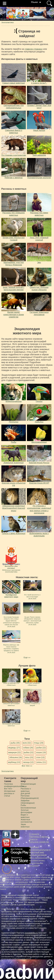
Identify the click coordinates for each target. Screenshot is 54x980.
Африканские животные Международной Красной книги (14, 508)
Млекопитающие (14, 401)
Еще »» (27, 657)
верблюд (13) (14, 762)
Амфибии (39, 422)
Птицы (39, 401)
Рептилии (14, 422)
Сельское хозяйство (39, 842)
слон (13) (40, 757)
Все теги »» (27, 766)
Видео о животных (25, 816)
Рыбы (14, 442)
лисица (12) (28, 762)
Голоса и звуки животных (14, 533)
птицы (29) (39, 743)
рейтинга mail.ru (44, 898)
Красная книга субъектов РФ (14, 484)
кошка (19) (41, 752)
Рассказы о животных (26, 790)
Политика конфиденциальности (14, 785)
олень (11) (41, 762)
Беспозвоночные (39, 442)
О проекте (34, 834)
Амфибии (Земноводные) (28, 802)
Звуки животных (25, 826)
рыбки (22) (41, 748)
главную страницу (34, 49)
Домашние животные (14, 463)
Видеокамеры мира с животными (39, 535)
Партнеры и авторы (39, 837)
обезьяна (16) (16, 757)
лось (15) (29, 757)
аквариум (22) (14, 752)
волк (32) (27, 743)
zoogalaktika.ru (31, 933)
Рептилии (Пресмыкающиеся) (30, 797)
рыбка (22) (28, 752)
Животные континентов (26, 821)
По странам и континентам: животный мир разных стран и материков (39, 509)
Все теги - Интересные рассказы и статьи (10, 792)
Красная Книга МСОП (39, 483)
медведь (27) (14, 748)
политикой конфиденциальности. (16, 959)
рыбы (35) (15, 743)
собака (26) (28, 748)
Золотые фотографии (26, 811)
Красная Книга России (39, 463)
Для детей (25, 793)
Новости (33, 839)
